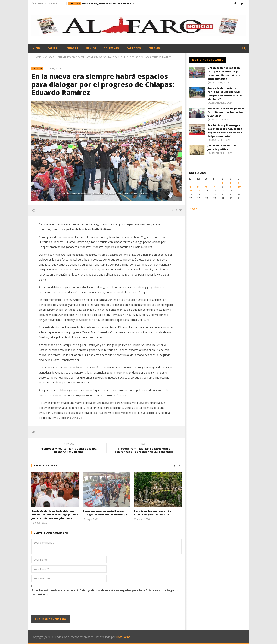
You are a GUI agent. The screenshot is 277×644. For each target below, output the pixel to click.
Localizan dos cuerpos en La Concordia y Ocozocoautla (153, 513)
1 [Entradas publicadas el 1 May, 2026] (222, 183)
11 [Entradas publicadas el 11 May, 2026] (191, 190)
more (177, 210)
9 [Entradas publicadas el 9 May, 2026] (230, 186)
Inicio (36, 48)
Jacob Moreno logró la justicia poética (222, 147)
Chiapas (75, 3)
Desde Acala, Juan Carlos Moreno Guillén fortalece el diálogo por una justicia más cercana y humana (110, 3)
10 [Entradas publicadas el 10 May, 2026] (239, 186)
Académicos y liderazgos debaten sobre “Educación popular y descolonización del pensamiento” (225, 131)
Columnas (111, 48)
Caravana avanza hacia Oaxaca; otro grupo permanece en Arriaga (105, 513)
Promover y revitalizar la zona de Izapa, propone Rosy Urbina (69, 448)
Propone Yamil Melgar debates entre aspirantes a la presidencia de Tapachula (144, 448)
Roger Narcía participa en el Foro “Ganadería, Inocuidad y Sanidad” (226, 112)
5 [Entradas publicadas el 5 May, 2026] (198, 186)
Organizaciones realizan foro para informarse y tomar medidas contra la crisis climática (224, 73)
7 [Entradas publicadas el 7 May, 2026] (214, 186)
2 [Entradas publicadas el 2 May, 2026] (230, 183)
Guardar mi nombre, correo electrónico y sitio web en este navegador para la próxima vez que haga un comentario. (105, 592)
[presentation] (60, 606)
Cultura (155, 48)
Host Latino (123, 637)
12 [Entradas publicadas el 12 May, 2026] (199, 190)
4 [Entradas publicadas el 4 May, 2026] (190, 186)
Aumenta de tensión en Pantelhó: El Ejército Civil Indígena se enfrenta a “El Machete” (225, 94)
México (91, 48)
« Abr (193, 209)
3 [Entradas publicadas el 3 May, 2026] (238, 183)
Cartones (134, 48)
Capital (53, 48)
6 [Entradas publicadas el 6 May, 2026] (206, 186)
